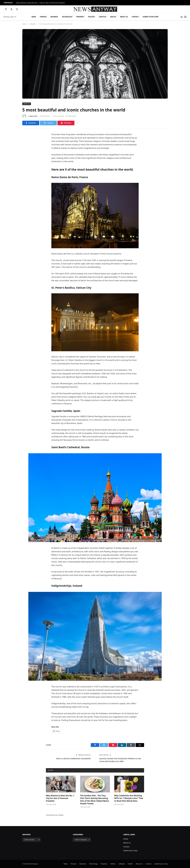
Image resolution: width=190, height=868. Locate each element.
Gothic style (80, 264)
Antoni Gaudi (101, 430)
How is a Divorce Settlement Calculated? (73, 758)
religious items (75, 397)
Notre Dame (100, 274)
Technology (67, 17)
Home (126, 839)
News (34, 17)
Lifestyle (102, 17)
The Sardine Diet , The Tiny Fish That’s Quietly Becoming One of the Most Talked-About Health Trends (95, 800)
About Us (124, 17)
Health (113, 17)
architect (130, 430)
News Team (34, 116)
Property (80, 17)
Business (54, 17)
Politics (91, 17)
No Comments (58, 116)
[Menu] (185, 17)
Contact (135, 17)
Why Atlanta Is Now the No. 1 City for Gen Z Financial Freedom (41, 3)
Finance (43, 17)
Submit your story (151, 17)
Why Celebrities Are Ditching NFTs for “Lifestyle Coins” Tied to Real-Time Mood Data (129, 798)
